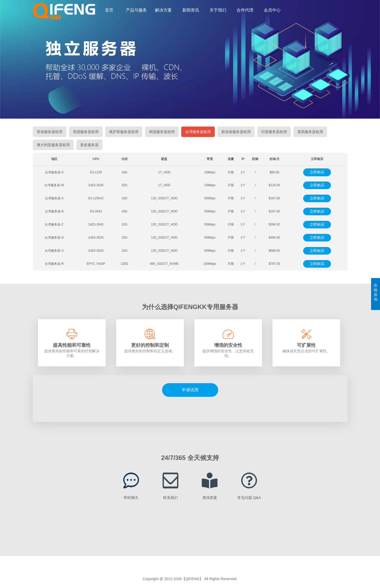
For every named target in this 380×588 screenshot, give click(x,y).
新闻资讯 (191, 10)
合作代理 (245, 10)
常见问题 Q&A (249, 498)
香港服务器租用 (50, 132)
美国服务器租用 (86, 132)
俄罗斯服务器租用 (124, 132)
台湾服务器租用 (198, 132)
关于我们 (218, 10)
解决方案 (163, 10)
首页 (109, 10)
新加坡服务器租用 (236, 132)
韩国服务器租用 (162, 132)
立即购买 (317, 172)
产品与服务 (136, 10)
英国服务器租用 (310, 132)
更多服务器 (89, 145)
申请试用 (190, 390)
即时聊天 (131, 498)
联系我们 (170, 498)
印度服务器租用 (274, 132)
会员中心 (272, 10)
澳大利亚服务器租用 (53, 145)
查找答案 (210, 498)
